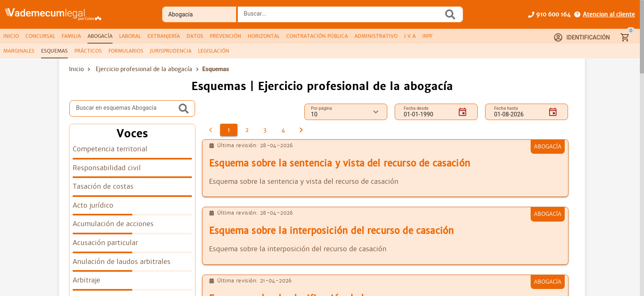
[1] (229, 130)
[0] (211, 130)
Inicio (76, 69)
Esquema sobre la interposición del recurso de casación (331, 231)
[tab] (11, 36)
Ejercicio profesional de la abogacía (144, 69)
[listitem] (132, 152)
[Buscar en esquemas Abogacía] (126, 109)
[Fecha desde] (428, 112)
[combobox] (343, 17)
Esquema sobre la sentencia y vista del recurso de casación (340, 163)
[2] (247, 130)
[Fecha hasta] (518, 112)
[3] (265, 130)
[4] (283, 130)
